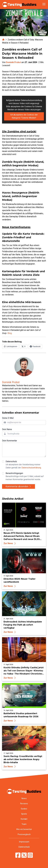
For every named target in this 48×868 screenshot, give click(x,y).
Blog (10, 333)
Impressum (24, 842)
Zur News (10, 543)
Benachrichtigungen (26, 477)
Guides (24, 809)
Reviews (24, 804)
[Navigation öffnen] (44, 4)
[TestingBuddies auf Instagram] (30, 855)
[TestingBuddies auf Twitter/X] (24, 855)
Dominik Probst (14, 62)
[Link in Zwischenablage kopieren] (10, 346)
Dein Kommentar (9, 441)
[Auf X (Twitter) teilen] (23, 346)
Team (24, 824)
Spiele (24, 814)
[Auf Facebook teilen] (35, 346)
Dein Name (7, 429)
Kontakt (24, 819)
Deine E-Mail (8, 418)
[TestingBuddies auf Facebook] (18, 855)
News (24, 798)
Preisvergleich (24, 834)
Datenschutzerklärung (31, 468)
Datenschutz (26, 465)
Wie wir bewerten (24, 829)
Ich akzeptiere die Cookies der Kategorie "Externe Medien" (24, 116)
